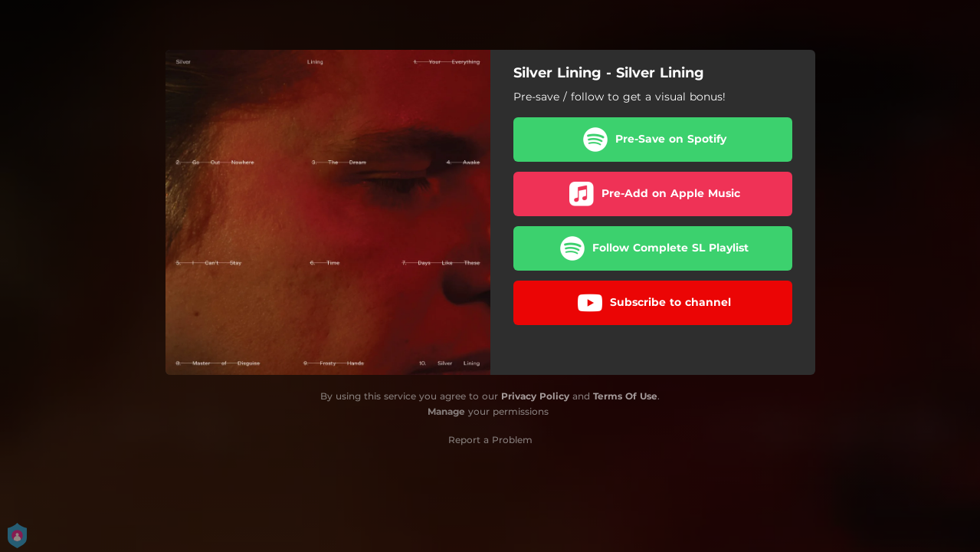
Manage (446, 411)
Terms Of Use (625, 396)
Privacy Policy (535, 396)
